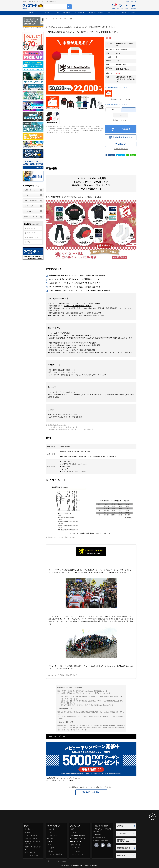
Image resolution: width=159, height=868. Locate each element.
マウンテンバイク (31, 838)
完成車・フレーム (30, 190)
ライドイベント (77, 848)
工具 (73, 829)
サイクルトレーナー (96, 13)
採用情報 (98, 834)
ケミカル (74, 832)
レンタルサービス (77, 854)
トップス (51, 848)
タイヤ (50, 832)
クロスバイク (29, 832)
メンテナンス (79, 13)
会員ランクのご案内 (101, 826)
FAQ (29, 242)
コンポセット (53, 835)
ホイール (51, 829)
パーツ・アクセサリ (63, 13)
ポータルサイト (100, 837)
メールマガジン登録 (101, 841)
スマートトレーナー (78, 838)
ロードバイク (29, 829)
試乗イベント (76, 845)
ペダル (50, 838)
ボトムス (51, 851)
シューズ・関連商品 (55, 854)
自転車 (31, 13)
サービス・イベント (128, 13)
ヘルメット (52, 845)
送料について (31, 233)
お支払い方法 (31, 228)
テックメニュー (77, 851)
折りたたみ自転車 (31, 835)
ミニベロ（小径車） (32, 855)
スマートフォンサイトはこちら (58, 861)
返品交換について (33, 237)
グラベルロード (30, 852)
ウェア (47, 13)
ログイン (65, 780)
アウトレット (112, 13)
